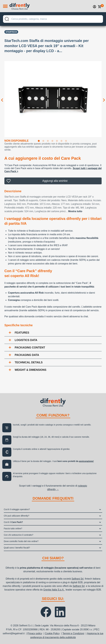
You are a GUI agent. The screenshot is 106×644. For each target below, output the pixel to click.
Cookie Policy (52, 633)
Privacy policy (35, 633)
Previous (2, 97)
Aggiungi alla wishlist (55, 181)
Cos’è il (13, 522)
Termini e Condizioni (73, 633)
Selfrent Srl (77, 579)
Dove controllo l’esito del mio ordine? (21, 541)
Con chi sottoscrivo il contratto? (19, 535)
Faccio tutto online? (13, 529)
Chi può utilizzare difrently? (17, 516)
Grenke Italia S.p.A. (54, 590)
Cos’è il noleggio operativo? (17, 509)
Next (104, 97)
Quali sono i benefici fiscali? (17, 548)
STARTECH (11, 32)
